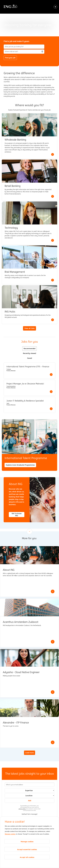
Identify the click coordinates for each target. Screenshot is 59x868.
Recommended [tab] (29, 348)
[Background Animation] (29, 18)
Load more (30, 753)
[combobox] (24, 52)
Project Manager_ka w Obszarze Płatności (25, 384)
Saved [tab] (30, 358)
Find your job (10, 58)
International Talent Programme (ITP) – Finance (28, 367)
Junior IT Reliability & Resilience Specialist (25, 401)
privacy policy (22, 809)
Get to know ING (17, 514)
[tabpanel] (29, 388)
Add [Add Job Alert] (30, 801)
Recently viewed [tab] (29, 353)
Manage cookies (10, 834)
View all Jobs (29, 328)
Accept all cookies (27, 857)
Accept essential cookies (27, 849)
